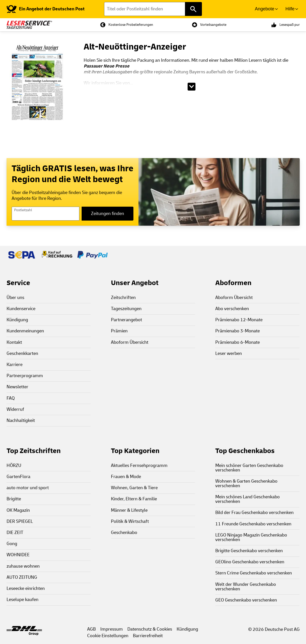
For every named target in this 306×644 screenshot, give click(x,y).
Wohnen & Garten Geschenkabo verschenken (246, 484)
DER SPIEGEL (20, 521)
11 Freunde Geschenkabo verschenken (253, 524)
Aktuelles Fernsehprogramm (139, 466)
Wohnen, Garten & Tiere (134, 488)
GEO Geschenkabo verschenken (246, 600)
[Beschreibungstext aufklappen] (192, 87)
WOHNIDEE (18, 555)
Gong (12, 544)
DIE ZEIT (15, 533)
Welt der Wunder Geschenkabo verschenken (246, 587)
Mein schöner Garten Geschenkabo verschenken (249, 468)
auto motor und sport (28, 488)
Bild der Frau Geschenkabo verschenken (254, 513)
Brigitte (14, 499)
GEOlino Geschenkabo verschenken (250, 562)
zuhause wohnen (23, 566)
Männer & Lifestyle (129, 510)
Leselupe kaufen (22, 600)
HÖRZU (14, 466)
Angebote (264, 9)
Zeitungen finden (108, 214)
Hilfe (290, 9)
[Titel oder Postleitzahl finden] (153, 9)
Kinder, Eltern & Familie (134, 499)
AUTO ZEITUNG (22, 577)
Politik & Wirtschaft (130, 521)
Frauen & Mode (126, 477)
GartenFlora (18, 477)
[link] (46, 9)
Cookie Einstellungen (108, 636)
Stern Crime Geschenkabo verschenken (254, 573)
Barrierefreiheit (148, 636)
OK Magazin (18, 510)
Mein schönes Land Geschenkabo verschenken (248, 499)
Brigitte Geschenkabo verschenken (249, 551)
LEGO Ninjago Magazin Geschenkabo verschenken (251, 537)
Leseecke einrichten (26, 588)
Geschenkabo (124, 533)
